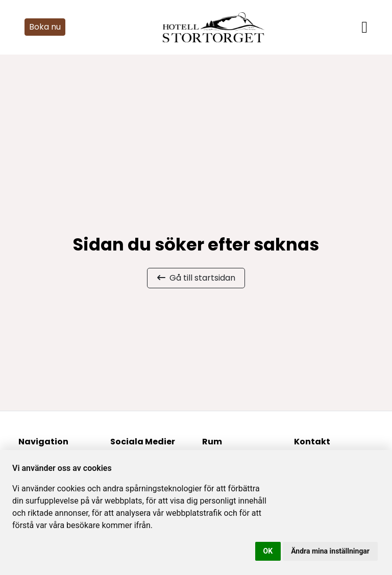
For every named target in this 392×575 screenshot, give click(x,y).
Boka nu (45, 27)
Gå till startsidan (196, 278)
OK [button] (268, 551)
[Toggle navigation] (364, 27)
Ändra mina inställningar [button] (330, 551)
